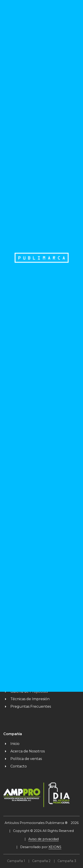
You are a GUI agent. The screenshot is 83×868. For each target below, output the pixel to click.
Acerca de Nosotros (24, 751)
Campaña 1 (16, 861)
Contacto (15, 766)
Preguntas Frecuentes (27, 706)
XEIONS (55, 847)
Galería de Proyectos (25, 691)
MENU (65, 7)
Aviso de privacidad (43, 839)
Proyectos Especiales (25, 684)
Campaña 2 (41, 861)
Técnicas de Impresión (26, 699)
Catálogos (16, 676)
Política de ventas (23, 759)
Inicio (11, 744)
